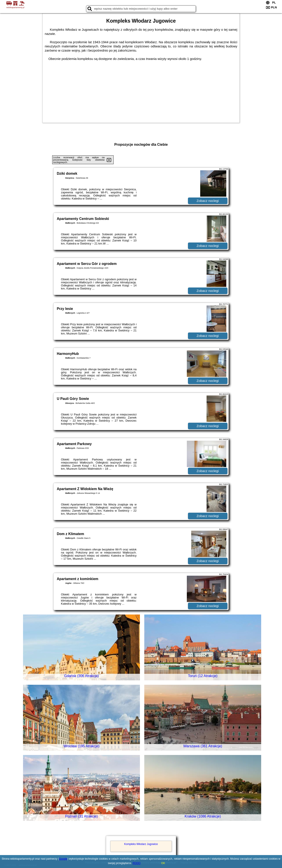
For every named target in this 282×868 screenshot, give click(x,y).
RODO (137, 863)
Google (63, 859)
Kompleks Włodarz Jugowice (141, 844)
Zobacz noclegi (208, 201)
